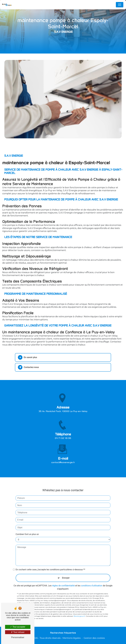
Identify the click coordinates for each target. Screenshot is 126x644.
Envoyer (66, 575)
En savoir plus (27, 357)
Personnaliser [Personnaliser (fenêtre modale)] (18, 637)
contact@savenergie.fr (63, 460)
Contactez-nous (28, 367)
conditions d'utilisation (92, 583)
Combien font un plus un (27, 532)
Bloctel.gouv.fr (79, 613)
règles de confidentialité (63, 583)
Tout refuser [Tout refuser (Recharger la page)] (18, 632)
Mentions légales (72, 638)
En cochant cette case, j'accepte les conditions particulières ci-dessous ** (50, 567)
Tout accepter (18, 627)
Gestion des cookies (94, 638)
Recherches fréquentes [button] (63, 633)
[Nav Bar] (120, 5)
